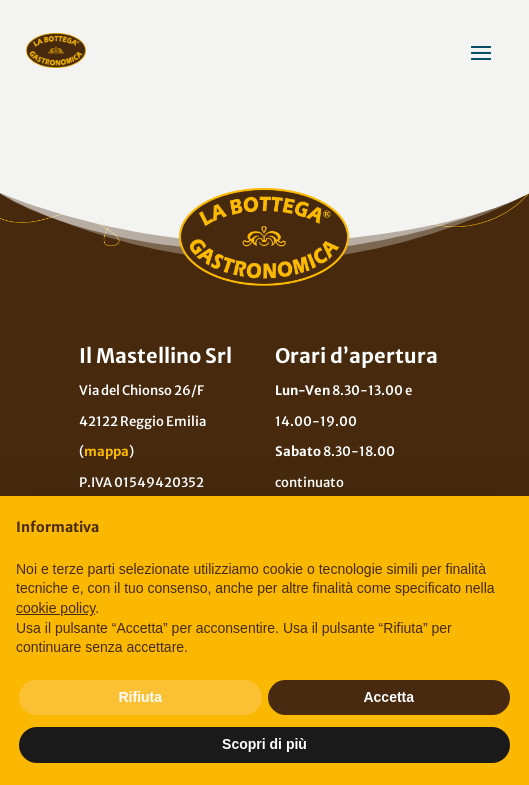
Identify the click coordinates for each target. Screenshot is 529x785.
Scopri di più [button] (264, 744)
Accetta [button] (388, 697)
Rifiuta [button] (140, 697)
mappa (106, 451)
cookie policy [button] (55, 608)
